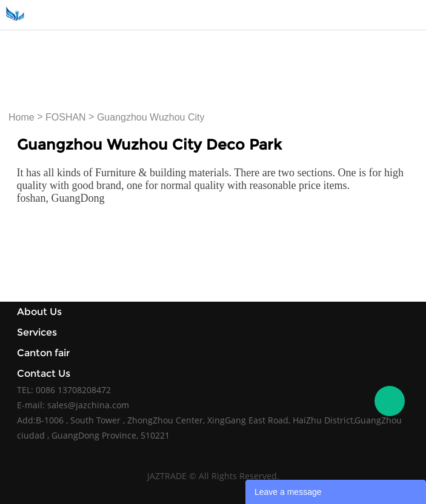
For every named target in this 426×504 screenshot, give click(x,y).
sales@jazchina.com (88, 405)
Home (22, 117)
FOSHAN (66, 117)
